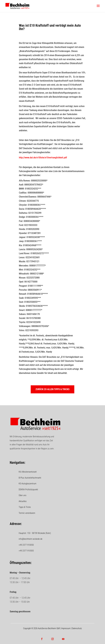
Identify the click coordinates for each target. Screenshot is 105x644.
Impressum (66, 628)
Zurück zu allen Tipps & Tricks (53, 389)
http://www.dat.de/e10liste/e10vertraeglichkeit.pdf (43, 158)
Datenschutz (77, 628)
